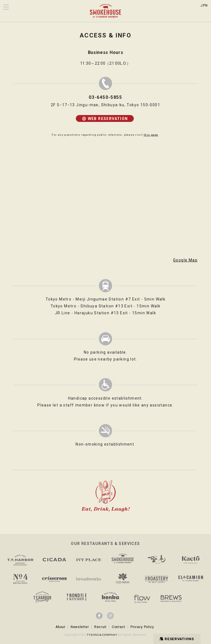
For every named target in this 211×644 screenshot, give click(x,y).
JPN (204, 6)
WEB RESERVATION (105, 119)
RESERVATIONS (175, 639)
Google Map (185, 260)
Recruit (100, 627)
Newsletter (80, 627)
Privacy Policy (142, 627)
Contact (119, 627)
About (60, 627)
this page (151, 135)
